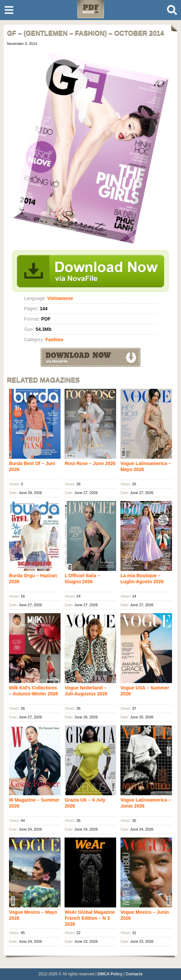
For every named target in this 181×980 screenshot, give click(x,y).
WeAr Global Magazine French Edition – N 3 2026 (90, 918)
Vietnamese (60, 298)
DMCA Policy (110, 974)
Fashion (55, 340)
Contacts (134, 974)
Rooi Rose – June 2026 (90, 463)
